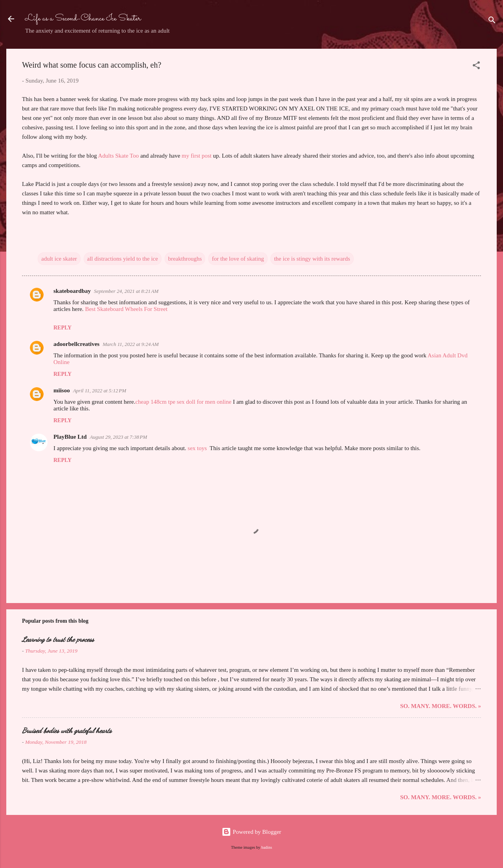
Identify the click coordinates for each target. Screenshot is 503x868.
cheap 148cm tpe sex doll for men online (183, 402)
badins (267, 847)
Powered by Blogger (251, 832)
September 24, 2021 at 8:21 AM (126, 291)
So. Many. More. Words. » (441, 706)
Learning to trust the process (58, 639)
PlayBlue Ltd (70, 437)
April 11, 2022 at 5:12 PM (100, 391)
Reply (62, 328)
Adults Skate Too (119, 156)
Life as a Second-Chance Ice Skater (83, 19)
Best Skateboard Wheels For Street (126, 309)
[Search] (492, 21)
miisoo (62, 390)
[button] (476, 67)
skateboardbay (72, 291)
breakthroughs (185, 259)
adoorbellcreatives (76, 344)
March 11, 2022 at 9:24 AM (131, 344)
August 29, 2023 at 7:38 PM (119, 437)
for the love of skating (238, 259)
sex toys (197, 448)
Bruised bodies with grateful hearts (67, 730)
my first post (196, 156)
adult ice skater (59, 259)
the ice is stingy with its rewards (312, 259)
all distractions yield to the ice (123, 259)
